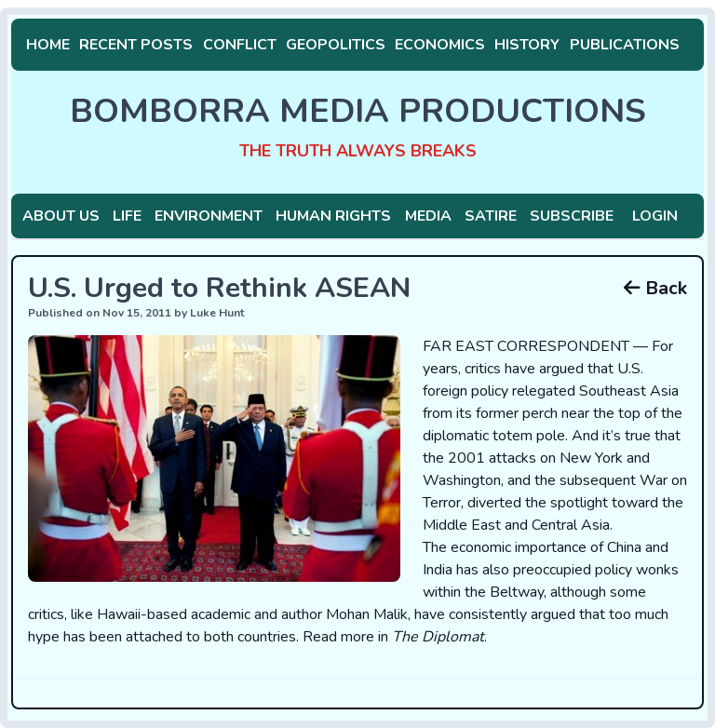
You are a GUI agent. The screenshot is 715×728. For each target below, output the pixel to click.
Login (655, 216)
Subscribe (572, 216)
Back (655, 288)
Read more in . (395, 637)
